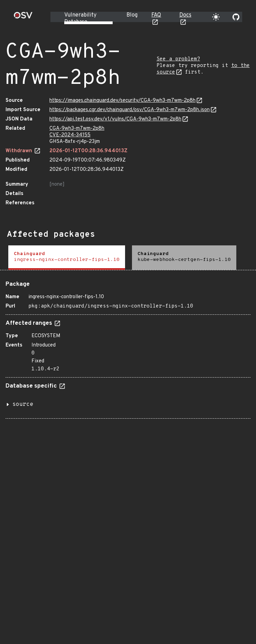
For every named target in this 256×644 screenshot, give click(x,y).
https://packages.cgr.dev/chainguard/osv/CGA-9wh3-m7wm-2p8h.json (130, 110)
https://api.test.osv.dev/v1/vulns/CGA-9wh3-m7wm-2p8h (115, 119)
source (23, 404)
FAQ (156, 15)
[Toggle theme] (216, 17)
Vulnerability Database (80, 19)
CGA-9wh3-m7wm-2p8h (77, 129)
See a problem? (178, 59)
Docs (185, 15)
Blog (132, 15)
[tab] (67, 258)
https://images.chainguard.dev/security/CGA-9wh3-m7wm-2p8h (122, 101)
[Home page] (23, 17)
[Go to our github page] (236, 17)
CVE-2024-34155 (70, 135)
